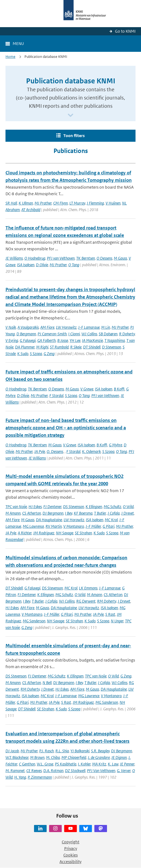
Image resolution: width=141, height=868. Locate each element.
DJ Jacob (12, 751)
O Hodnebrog (16, 389)
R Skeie (76, 347)
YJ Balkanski (80, 751)
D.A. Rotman (53, 771)
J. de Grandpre (99, 757)
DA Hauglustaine (49, 520)
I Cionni (74, 334)
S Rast (110, 614)
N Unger (117, 621)
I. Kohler (84, 764)
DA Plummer (25, 347)
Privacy (71, 848)
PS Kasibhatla (66, 764)
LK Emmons (88, 588)
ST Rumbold (59, 347)
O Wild (128, 507)
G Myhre (115, 445)
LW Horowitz (66, 327)
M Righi (42, 347)
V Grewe (87, 389)
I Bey (69, 513)
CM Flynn (60, 203)
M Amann (13, 513)
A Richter (25, 533)
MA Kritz (99, 764)
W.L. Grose (45, 764)
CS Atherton (32, 513)
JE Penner (127, 764)
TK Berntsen (86, 258)
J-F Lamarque (89, 327)
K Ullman (26, 203)
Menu (18, 43)
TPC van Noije (16, 507)
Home (10, 57)
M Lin (106, 327)
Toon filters (74, 136)
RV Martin (54, 526)
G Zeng (49, 354)
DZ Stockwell (75, 771)
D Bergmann (26, 334)
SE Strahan (83, 533)
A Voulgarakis (28, 327)
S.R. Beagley (100, 751)
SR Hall (11, 203)
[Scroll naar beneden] (70, 116)
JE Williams (14, 258)
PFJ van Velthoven (61, 258)
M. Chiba (53, 757)
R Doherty (127, 334)
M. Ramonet (15, 771)
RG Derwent (86, 601)
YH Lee (75, 340)
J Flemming (95, 203)
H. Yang (20, 777)
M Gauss (120, 258)
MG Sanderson (34, 621)
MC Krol (111, 520)
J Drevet (128, 513)
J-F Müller (93, 526)
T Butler (100, 513)
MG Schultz (112, 507)
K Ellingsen (94, 507)
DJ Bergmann (53, 513)
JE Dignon (119, 757)
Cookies (70, 855)
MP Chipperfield (74, 757)
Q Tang (74, 265)
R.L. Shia (62, 751)
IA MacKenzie (92, 340)
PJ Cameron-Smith (52, 334)
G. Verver (124, 771)
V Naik (11, 327)
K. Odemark (91, 451)
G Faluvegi (28, 340)
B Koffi (119, 389)
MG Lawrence (33, 526)
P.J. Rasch (46, 751)
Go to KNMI (125, 31)
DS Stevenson (74, 507)
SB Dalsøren (108, 334)
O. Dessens (55, 451)
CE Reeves (34, 771)
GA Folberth (46, 340)
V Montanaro (74, 526)
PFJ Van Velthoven (101, 771)
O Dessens (104, 258)
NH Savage (65, 533)
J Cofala (114, 513)
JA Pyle (40, 451)
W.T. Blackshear (17, 757)
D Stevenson (112, 347)
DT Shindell (92, 347)
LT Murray (77, 203)
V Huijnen (113, 203)
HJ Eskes (35, 507)
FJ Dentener (52, 507)
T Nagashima (115, 340)
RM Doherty (107, 601)
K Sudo (23, 354)
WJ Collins (89, 334)
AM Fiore (47, 327)
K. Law (113, 764)
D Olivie (42, 265)
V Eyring (12, 340)
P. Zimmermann (40, 777)
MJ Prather (43, 203)
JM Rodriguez (44, 533)
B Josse (63, 340)
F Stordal (56, 395)
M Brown (37, 757)
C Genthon (27, 764)
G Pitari (108, 526)
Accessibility (70, 862)
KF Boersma (83, 513)
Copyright (70, 842)
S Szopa (36, 354)
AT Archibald (31, 210)
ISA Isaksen (26, 265)
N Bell (47, 683)
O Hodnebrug (35, 258)
